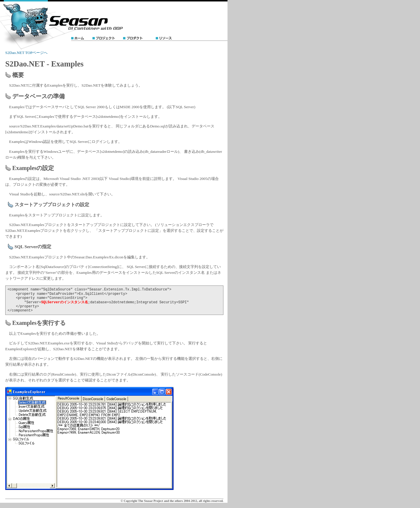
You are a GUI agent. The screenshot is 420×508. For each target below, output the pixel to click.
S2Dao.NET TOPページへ (26, 53)
